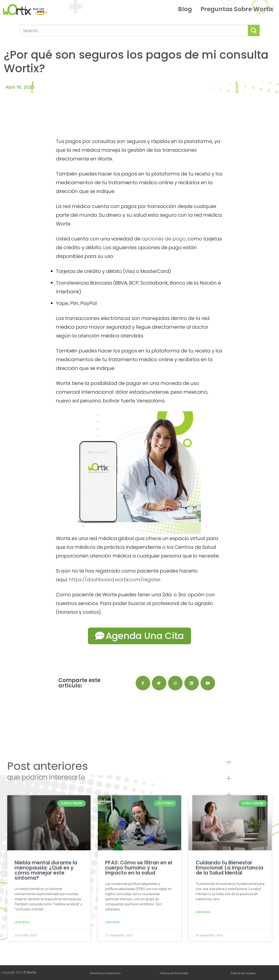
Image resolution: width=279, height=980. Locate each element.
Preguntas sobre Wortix (237, 9)
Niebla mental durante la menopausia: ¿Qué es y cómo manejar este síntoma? (46, 870)
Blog (186, 9)
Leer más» (22, 922)
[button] (139, 636)
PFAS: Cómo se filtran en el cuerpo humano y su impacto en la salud (139, 868)
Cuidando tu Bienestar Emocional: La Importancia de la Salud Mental (229, 868)
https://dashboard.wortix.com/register (115, 580)
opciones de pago (164, 239)
